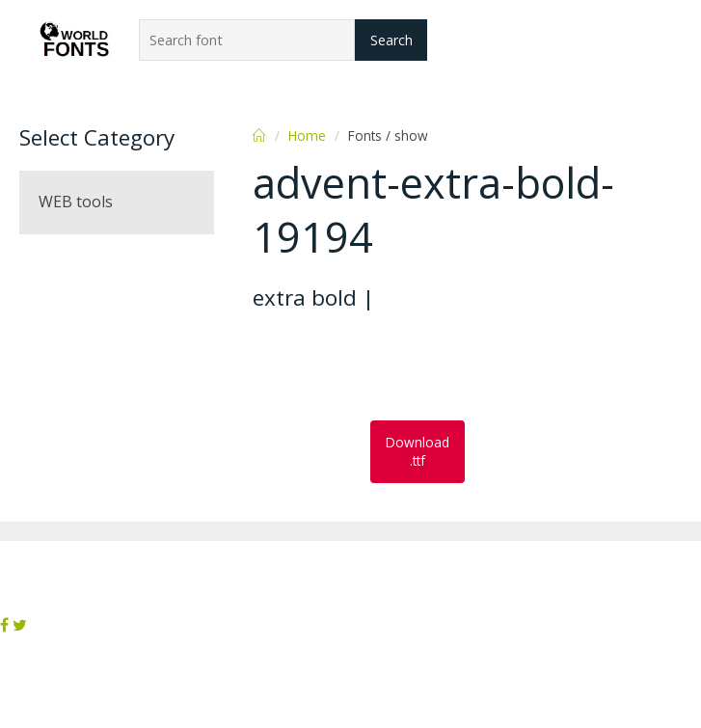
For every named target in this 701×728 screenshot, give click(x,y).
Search (391, 40)
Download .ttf (418, 451)
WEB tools (76, 202)
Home (307, 135)
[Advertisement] (407, 367)
